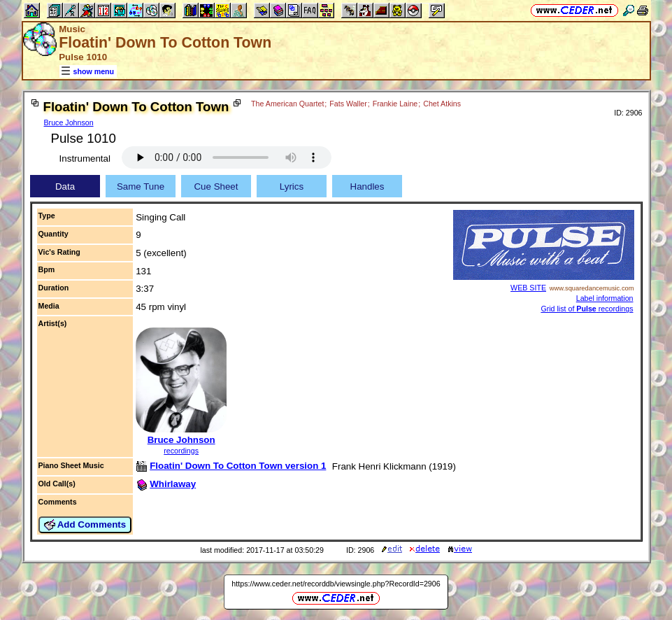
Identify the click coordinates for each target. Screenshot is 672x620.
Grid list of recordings (587, 309)
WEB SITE (528, 288)
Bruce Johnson (69, 122)
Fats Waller (348, 104)
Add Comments (85, 525)
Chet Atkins (442, 104)
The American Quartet (287, 104)
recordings (181, 451)
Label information (605, 298)
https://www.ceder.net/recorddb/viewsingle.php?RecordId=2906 (336, 584)
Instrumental (85, 158)
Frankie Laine (395, 104)
